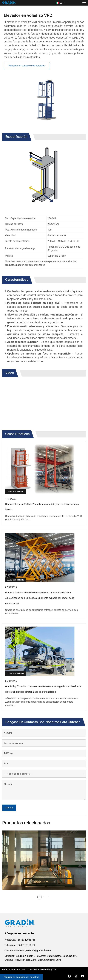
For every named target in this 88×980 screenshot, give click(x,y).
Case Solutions (15, 491)
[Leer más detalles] (44, 507)
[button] (40, 897)
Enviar (9, 808)
